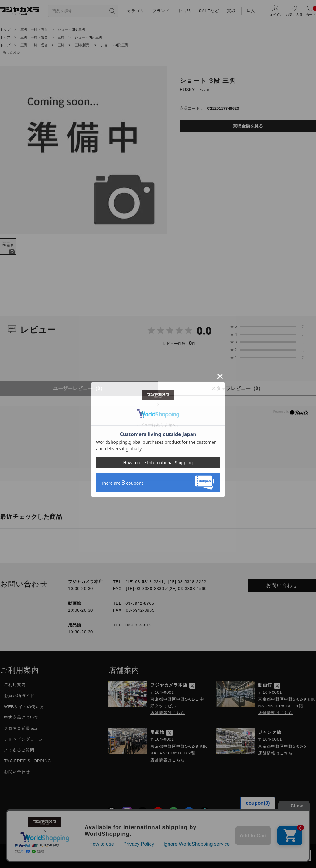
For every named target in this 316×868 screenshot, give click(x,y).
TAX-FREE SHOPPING (28, 761)
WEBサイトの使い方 (24, 707)
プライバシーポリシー (123, 829)
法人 (251, 11)
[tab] (8, 247)
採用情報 (81, 829)
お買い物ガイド (19, 696)
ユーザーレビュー (79, 388)
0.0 (204, 331)
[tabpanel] (84, 150)
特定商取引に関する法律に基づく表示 (194, 829)
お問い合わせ (282, 585)
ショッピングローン (24, 739)
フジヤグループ (259, 829)
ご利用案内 (15, 685)
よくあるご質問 (19, 750)
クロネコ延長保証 (21, 728)
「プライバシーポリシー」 (233, 852)
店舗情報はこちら (168, 713)
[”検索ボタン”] (112, 11)
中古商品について (21, 717)
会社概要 (51, 829)
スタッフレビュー (237, 388)
